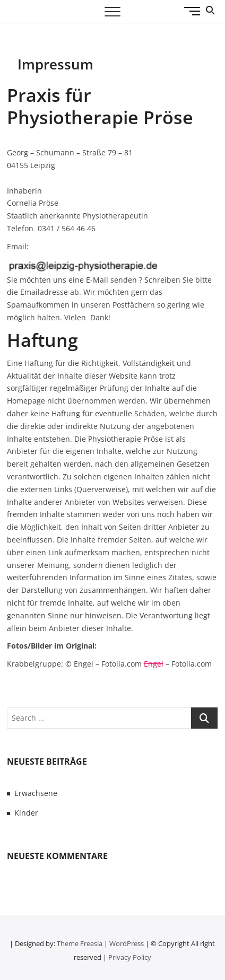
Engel (154, 664)
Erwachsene (36, 793)
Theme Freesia (80, 943)
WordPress (127, 943)
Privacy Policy (130, 957)
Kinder (26, 813)
